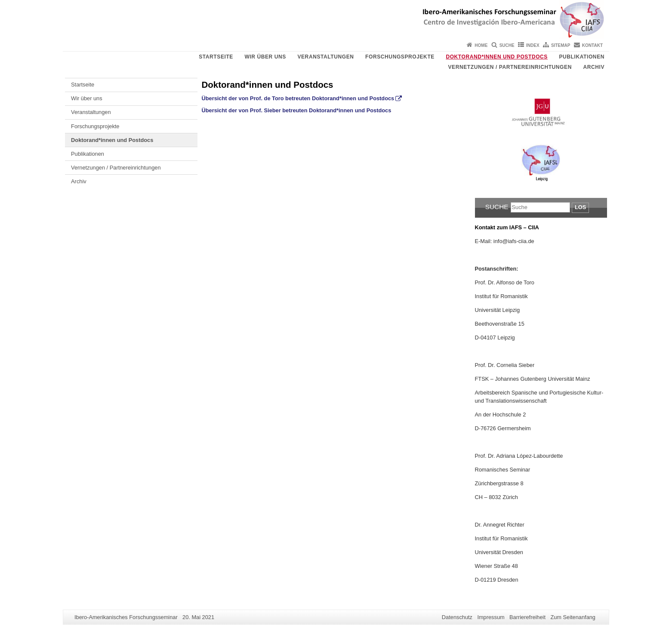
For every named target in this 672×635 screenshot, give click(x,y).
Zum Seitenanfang (573, 617)
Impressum (491, 617)
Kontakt (592, 45)
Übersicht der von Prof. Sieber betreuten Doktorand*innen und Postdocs (297, 110)
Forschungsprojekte (400, 57)
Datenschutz (457, 617)
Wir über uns (265, 57)
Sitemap (561, 45)
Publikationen (582, 57)
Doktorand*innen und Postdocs (497, 57)
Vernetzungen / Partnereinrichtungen (510, 67)
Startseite (216, 57)
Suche (507, 45)
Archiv (594, 67)
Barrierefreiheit (527, 617)
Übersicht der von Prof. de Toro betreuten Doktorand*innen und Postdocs (298, 98)
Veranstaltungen (325, 57)
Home (481, 45)
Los (580, 207)
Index (533, 45)
